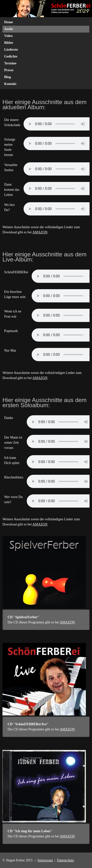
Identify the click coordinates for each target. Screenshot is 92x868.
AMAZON (40, 232)
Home (9, 22)
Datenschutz (65, 860)
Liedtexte (11, 50)
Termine (10, 63)
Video (8, 36)
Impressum (45, 860)
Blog (7, 77)
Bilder (9, 43)
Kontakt (10, 84)
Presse (9, 70)
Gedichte (11, 56)
